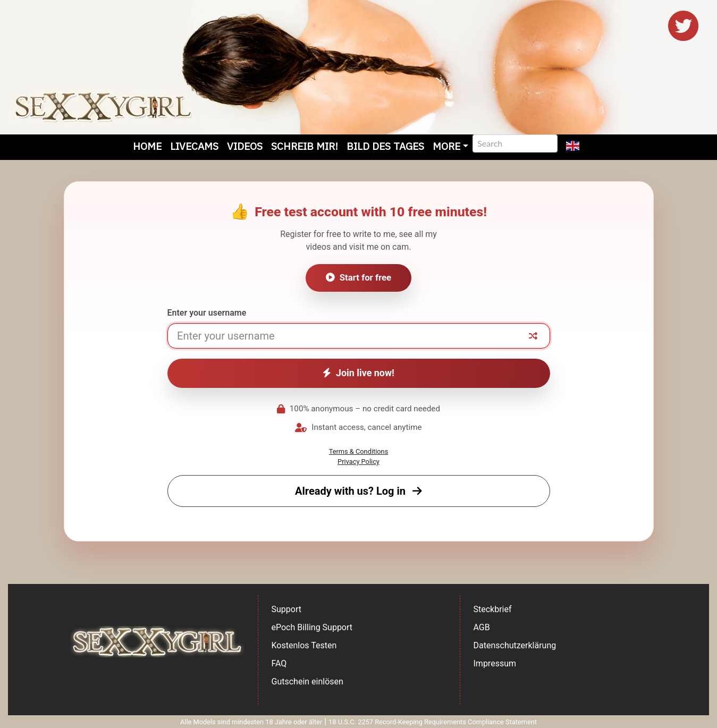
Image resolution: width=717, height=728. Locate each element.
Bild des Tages (385, 146)
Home (147, 146)
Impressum (495, 663)
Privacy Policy (358, 462)
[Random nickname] (533, 336)
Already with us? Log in (358, 491)
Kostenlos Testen (304, 645)
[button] (573, 147)
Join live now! (358, 373)
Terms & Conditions (359, 451)
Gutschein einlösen (307, 682)
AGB (482, 627)
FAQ (279, 663)
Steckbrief (493, 609)
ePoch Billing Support (312, 627)
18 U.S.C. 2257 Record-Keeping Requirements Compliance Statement (433, 722)
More (446, 146)
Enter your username (207, 313)
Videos (245, 146)
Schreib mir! (305, 146)
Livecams (194, 146)
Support (286, 609)
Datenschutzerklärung (515, 645)
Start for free (358, 277)
